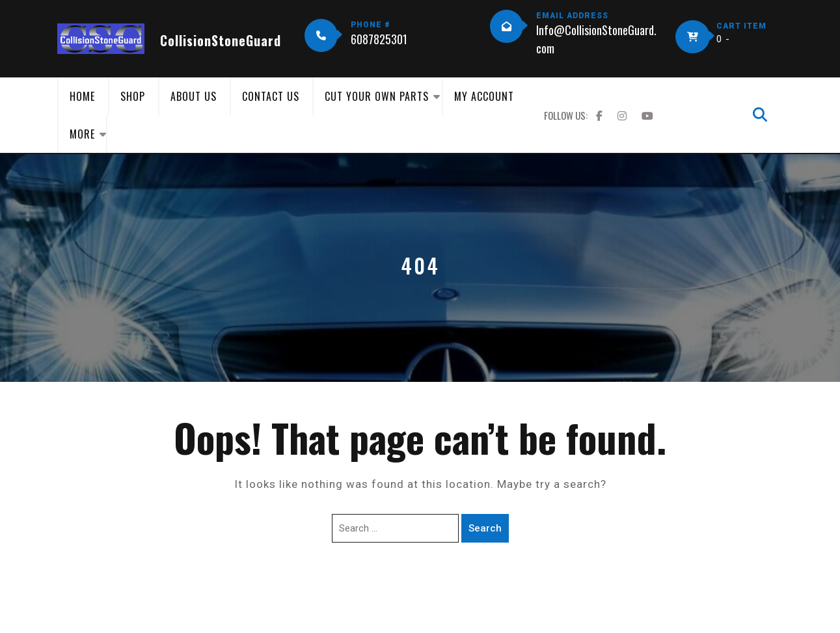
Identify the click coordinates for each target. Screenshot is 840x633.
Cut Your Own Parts (377, 96)
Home (82, 96)
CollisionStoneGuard (221, 40)
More (82, 134)
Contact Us (271, 96)
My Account (484, 96)
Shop (133, 96)
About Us (194, 96)
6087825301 (379, 39)
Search (485, 528)
